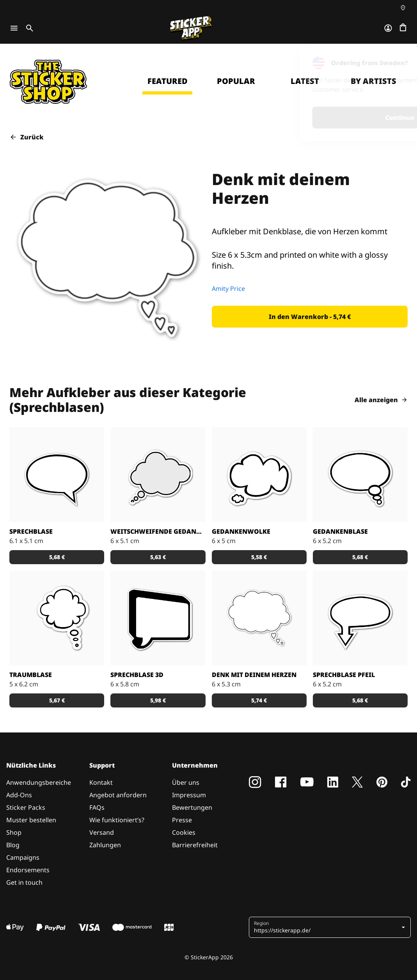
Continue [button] (309, 118)
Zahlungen (105, 845)
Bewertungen (192, 807)
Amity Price (228, 289)
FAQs (97, 807)
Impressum (189, 795)
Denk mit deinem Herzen (254, 675)
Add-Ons (19, 795)
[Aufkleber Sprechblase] (57, 475)
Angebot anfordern (118, 795)
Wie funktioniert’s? (117, 820)
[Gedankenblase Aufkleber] (360, 475)
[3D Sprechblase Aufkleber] (158, 618)
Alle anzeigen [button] (381, 400)
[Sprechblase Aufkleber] (360, 618)
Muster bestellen (31, 820)
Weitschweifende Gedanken (158, 531)
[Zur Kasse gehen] (403, 28)
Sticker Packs (26, 807)
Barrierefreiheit (195, 845)
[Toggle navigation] (14, 28)
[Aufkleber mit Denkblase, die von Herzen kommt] (259, 618)
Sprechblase (31, 531)
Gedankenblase (340, 531)
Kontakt (101, 782)
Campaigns (23, 857)
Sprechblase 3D (137, 675)
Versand (102, 832)
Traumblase (31, 675)
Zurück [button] (27, 137)
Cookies (184, 832)
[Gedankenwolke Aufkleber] (259, 475)
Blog (13, 845)
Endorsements (28, 870)
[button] (310, 317)
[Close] (398, 55)
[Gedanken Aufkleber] (158, 475)
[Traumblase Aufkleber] (57, 618)
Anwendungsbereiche (39, 782)
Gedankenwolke (241, 531)
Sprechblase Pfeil (344, 675)
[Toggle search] (28, 28)
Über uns (186, 782)
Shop (14, 832)
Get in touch (24, 882)
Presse (182, 820)
